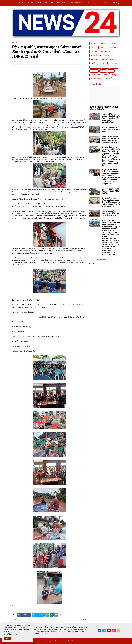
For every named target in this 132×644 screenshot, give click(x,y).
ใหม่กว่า (15, 620)
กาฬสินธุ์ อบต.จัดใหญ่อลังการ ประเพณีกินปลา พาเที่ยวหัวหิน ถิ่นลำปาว (111, 213)
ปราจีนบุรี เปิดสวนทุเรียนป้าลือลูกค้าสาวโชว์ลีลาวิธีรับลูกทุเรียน (111, 191)
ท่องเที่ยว (94, 63)
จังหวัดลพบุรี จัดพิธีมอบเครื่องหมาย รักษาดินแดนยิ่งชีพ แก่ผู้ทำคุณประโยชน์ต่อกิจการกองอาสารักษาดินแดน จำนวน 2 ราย (111, 202)
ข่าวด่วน (103, 47)
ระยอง (111, 71)
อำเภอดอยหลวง (96, 79)
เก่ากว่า (83, 620)
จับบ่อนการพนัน (109, 55)
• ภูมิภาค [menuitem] (86, 3)
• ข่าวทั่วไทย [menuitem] (96, 3)
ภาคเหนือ (114, 67)
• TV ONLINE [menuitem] (49, 3)
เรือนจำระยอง (95, 75)
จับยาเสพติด (95, 59)
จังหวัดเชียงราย (96, 55)
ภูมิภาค (103, 71)
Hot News (107, 79)
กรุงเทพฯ (94, 44)
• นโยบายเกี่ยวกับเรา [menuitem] (74, 3)
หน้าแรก (14, 43)
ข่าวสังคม (94, 51)
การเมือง (113, 44)
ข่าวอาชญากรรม (106, 51)
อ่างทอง (106, 75)
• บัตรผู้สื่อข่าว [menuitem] (60, 3)
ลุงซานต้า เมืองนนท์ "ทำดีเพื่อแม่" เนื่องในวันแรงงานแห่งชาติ (111, 129)
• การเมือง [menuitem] (106, 3)
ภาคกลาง (103, 63)
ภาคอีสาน (94, 71)
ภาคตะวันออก (95, 67)
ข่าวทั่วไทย (113, 47)
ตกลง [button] (7, 638)
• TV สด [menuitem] (39, 3)
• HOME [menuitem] (21, 3)
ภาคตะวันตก (114, 63)
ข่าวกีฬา (94, 47)
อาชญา (114, 75)
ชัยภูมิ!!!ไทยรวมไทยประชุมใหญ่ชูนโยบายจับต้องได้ (104, 108)
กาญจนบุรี (103, 44)
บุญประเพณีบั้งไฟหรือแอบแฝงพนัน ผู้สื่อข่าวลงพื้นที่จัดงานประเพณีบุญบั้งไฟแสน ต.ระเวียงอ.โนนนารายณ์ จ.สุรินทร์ (111, 118)
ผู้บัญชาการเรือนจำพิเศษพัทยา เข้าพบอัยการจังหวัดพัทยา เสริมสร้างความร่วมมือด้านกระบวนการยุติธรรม (111, 140)
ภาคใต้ (105, 67)
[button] (114, 3)
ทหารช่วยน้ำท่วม (108, 59)
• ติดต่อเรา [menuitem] (30, 3)
